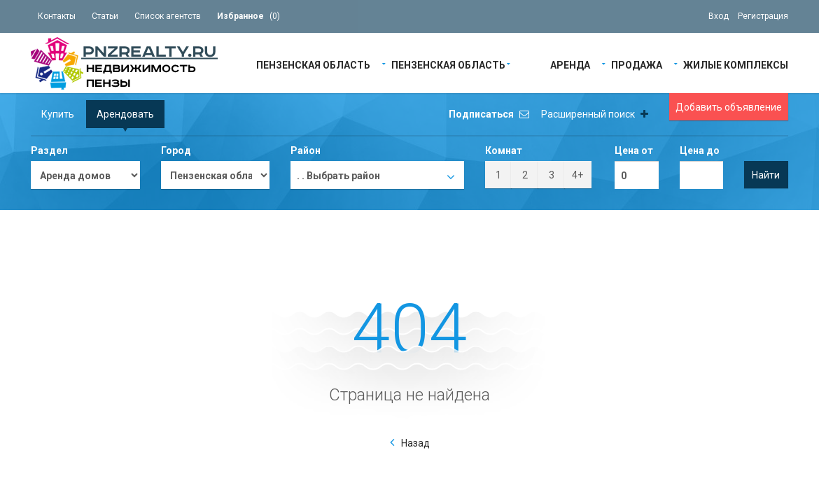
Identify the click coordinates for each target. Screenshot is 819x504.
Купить (58, 114)
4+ (577, 175)
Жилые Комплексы (736, 64)
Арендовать (125, 114)
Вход (719, 16)
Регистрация (763, 16)
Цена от (634, 150)
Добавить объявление (729, 107)
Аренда (570, 64)
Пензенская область (313, 64)
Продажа (637, 64)
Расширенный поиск (595, 114)
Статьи (105, 16)
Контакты (57, 16)
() (248, 16)
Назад (415, 443)
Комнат (504, 150)
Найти (766, 175)
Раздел (49, 150)
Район (306, 150)
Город (176, 150)
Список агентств (168, 16)
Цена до (700, 150)
